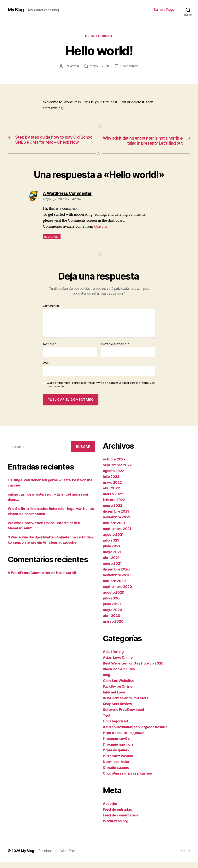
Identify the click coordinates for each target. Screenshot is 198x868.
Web (46, 370)
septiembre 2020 (117, 593)
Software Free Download (123, 716)
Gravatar (101, 233)
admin (74, 67)
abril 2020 (111, 622)
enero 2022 (112, 512)
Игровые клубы (117, 745)
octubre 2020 (114, 587)
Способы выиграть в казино (127, 780)
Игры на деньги (116, 757)
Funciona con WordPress (58, 857)
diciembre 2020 (116, 576)
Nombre (50, 351)
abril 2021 (111, 564)
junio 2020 (112, 610)
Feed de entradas (117, 816)
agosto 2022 (113, 477)
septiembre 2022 (117, 471)
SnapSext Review (117, 710)
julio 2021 (111, 547)
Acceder (110, 810)
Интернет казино (118, 762)
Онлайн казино (116, 774)
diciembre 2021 (116, 518)
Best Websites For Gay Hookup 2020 (133, 670)
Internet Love (114, 699)
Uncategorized (99, 36)
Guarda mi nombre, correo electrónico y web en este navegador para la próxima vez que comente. (101, 391)
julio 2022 (111, 483)
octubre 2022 (114, 466)
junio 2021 (111, 552)
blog (107, 681)
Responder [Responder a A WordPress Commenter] (52, 243)
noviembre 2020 (117, 581)
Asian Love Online (118, 664)
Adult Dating (113, 658)
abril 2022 (111, 495)
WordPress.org (116, 827)
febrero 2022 (114, 506)
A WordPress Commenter (29, 579)
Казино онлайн (116, 768)
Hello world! (66, 579)
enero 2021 (112, 570)
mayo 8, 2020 (99, 67)
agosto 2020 (114, 599)
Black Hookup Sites (119, 675)
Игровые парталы (119, 751)
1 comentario (130, 67)
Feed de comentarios (120, 822)
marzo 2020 (113, 628)
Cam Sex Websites (119, 687)
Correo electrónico (115, 351)
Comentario (51, 312)
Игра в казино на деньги (124, 739)
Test (107, 722)
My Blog (16, 10)
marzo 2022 (113, 500)
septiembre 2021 (117, 535)
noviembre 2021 (116, 523)
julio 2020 (111, 605)
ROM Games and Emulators (126, 704)
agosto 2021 (113, 541)
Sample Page (164, 10)
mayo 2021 (112, 558)
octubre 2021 (114, 529)
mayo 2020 (113, 616)
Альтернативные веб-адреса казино (135, 733)
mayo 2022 (112, 489)
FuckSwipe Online (118, 693)
